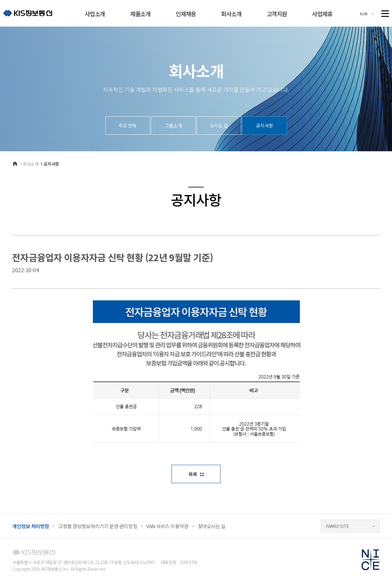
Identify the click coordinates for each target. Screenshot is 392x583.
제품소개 (140, 14)
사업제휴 (322, 14)
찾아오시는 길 (212, 526)
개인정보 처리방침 (31, 526)
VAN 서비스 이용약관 (167, 526)
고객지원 (277, 14)
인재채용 (186, 14)
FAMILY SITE (337, 526)
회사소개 (231, 14)
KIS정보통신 (28, 13)
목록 (193, 474)
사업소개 (95, 14)
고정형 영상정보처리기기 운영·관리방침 (98, 526)
